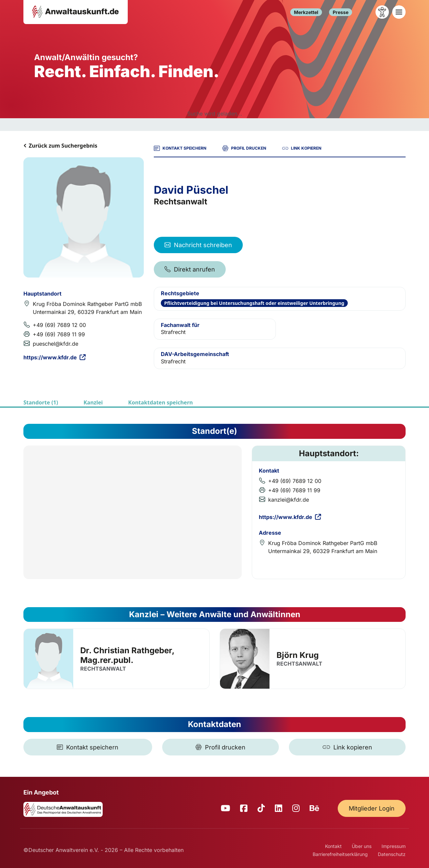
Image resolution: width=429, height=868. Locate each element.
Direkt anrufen (190, 269)
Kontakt (333, 846)
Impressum (394, 846)
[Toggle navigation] (399, 12)
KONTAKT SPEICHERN (180, 148)
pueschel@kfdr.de (56, 344)
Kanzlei (93, 402)
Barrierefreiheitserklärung (340, 854)
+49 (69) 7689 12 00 (59, 325)
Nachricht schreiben (198, 245)
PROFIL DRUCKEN (244, 148)
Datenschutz (392, 854)
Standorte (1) (41, 402)
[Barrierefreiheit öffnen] (382, 12)
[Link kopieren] (347, 747)
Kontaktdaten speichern (160, 402)
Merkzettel (306, 12)
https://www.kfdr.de (55, 357)
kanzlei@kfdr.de (289, 500)
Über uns (362, 846)
